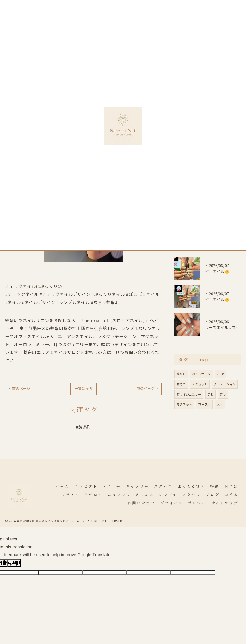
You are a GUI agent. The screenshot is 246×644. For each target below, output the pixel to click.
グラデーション (225, 384)
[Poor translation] (14, 563)
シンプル (186, 212)
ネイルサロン (201, 374)
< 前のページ (20, 388)
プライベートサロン (196, 184)
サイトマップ (225, 503)
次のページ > (147, 388)
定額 (210, 394)
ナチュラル (200, 384)
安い (223, 394)
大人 (220, 404)
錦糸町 (181, 374)
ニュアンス (188, 193)
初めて (181, 384)
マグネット (184, 404)
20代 (220, 374)
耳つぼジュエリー (189, 394)
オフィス (186, 203)
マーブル (204, 404)
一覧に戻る (83, 388)
